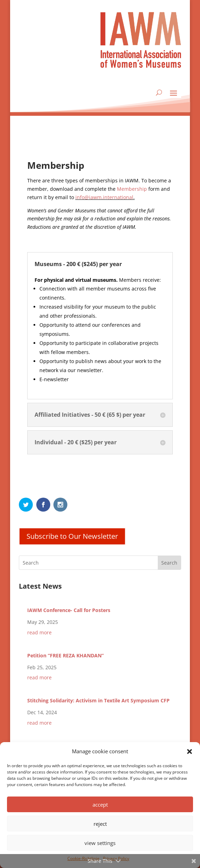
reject (100, 824)
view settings (100, 843)
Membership (132, 189)
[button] (190, 752)
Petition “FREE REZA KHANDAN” (65, 655)
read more (39, 632)
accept (100, 805)
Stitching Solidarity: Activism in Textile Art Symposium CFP (98, 700)
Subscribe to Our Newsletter (72, 536)
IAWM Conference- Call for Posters (69, 610)
